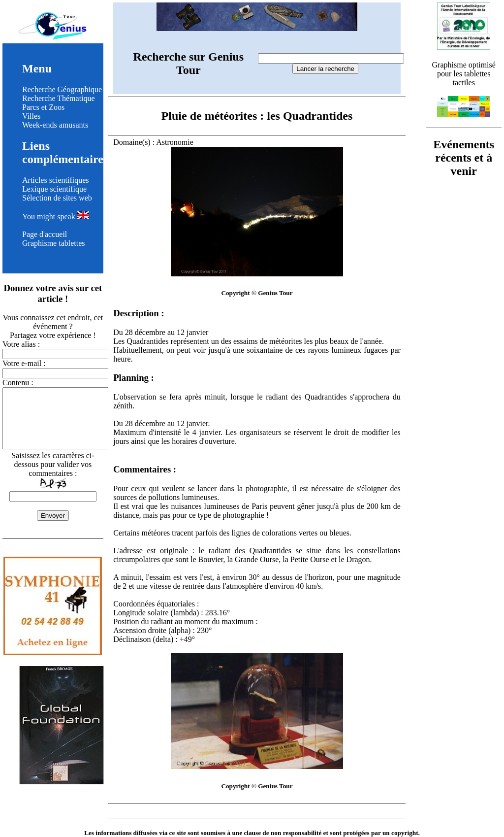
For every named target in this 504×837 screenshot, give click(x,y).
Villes (31, 116)
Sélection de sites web (57, 198)
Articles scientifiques (56, 180)
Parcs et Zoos (43, 107)
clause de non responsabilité (283, 833)
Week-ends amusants (55, 125)
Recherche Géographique (62, 89)
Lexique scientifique (54, 189)
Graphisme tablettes (54, 243)
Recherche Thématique (59, 98)
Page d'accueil (45, 234)
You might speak (56, 217)
